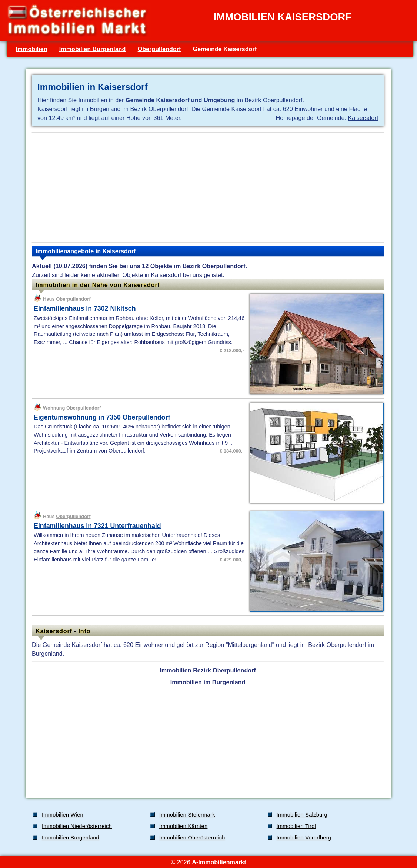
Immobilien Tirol (296, 826)
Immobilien (31, 49)
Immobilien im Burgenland (208, 682)
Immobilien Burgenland (93, 49)
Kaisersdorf (363, 118)
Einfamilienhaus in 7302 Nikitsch (85, 308)
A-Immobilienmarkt (219, 862)
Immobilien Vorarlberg (304, 838)
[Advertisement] (208, 187)
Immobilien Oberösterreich (192, 838)
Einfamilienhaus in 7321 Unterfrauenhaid (97, 526)
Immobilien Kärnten (184, 826)
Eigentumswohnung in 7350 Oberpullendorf (102, 417)
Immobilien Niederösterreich (77, 826)
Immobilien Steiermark (187, 815)
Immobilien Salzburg (302, 815)
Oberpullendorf (159, 49)
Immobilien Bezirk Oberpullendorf (208, 670)
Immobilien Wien (63, 815)
